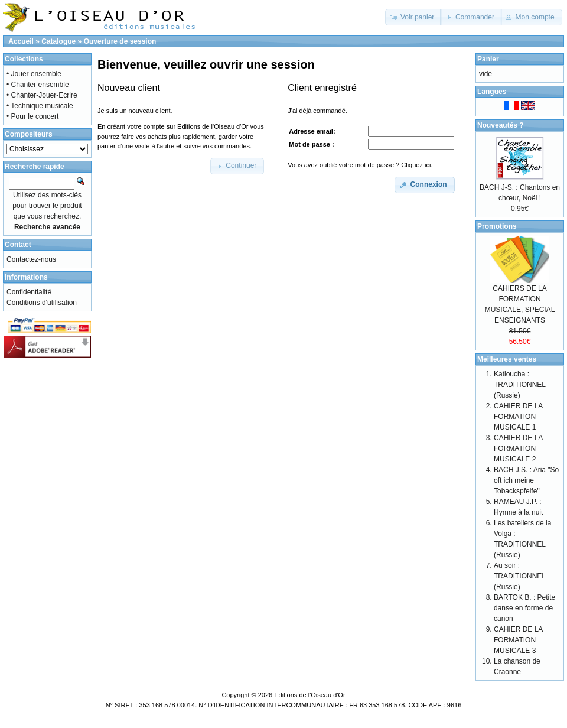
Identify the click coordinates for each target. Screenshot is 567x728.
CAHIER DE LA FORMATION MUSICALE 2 (518, 448)
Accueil (21, 41)
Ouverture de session (120, 41)
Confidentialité (29, 292)
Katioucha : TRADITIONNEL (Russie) (520, 385)
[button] (414, 17)
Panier (488, 59)
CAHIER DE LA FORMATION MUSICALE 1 (518, 417)
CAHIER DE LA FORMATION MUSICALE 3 (518, 640)
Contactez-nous (31, 259)
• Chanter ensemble (38, 84)
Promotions (497, 226)
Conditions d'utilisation (42, 303)
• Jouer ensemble (34, 74)
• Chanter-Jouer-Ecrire (42, 95)
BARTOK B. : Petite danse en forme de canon (524, 608)
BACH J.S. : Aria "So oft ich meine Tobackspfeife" (526, 480)
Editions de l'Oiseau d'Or (309, 695)
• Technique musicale (40, 106)
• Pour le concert (32, 116)
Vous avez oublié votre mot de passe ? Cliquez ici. (360, 165)
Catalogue (58, 41)
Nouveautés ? (501, 125)
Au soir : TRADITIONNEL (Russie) (520, 576)
